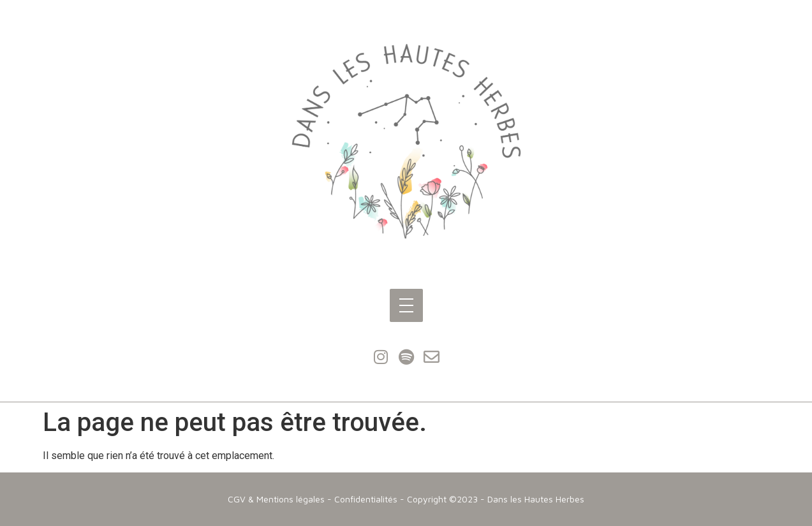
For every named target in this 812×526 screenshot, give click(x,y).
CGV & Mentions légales (276, 499)
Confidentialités (366, 499)
